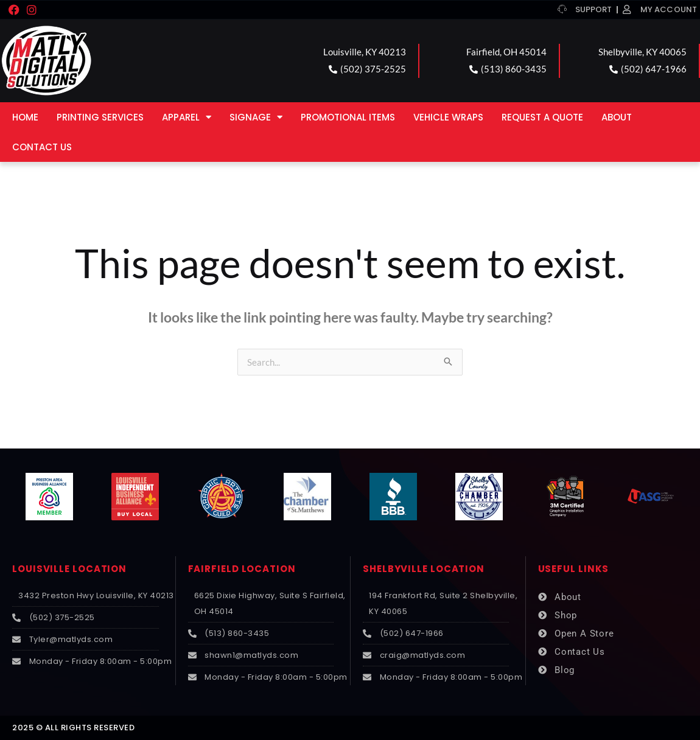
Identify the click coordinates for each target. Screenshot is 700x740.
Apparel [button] (187, 117)
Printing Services (100, 117)
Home (25, 117)
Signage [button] (256, 117)
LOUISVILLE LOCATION (69, 569)
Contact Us (42, 147)
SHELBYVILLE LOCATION (424, 569)
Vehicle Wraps (448, 117)
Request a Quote (542, 117)
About (617, 117)
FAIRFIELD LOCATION (242, 569)
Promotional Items (348, 117)
